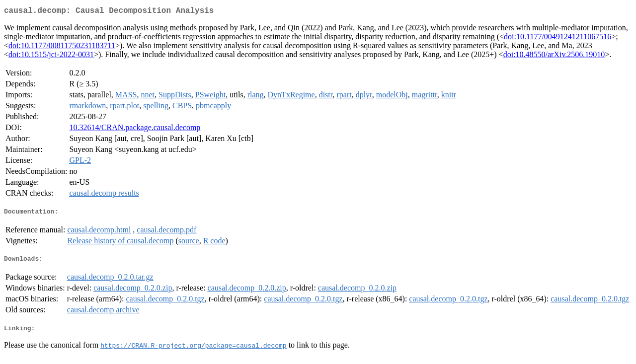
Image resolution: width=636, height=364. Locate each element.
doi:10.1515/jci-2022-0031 (51, 56)
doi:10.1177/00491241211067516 (557, 38)
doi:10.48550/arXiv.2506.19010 (554, 56)
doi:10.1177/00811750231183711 (62, 47)
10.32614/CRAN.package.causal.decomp (135, 129)
